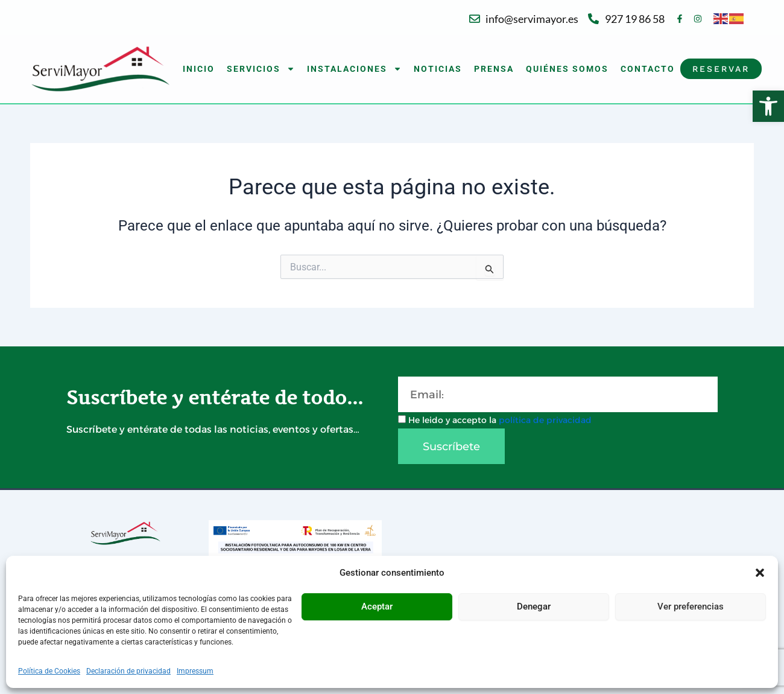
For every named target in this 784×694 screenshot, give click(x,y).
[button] (768, 106)
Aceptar (377, 606)
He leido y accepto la (500, 420)
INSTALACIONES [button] (354, 69)
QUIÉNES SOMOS (567, 69)
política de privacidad (545, 420)
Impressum (195, 671)
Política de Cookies (49, 671)
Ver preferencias (691, 606)
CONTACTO (648, 69)
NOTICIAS (438, 69)
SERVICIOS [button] (261, 69)
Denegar (534, 606)
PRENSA (494, 69)
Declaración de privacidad (128, 671)
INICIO (199, 69)
